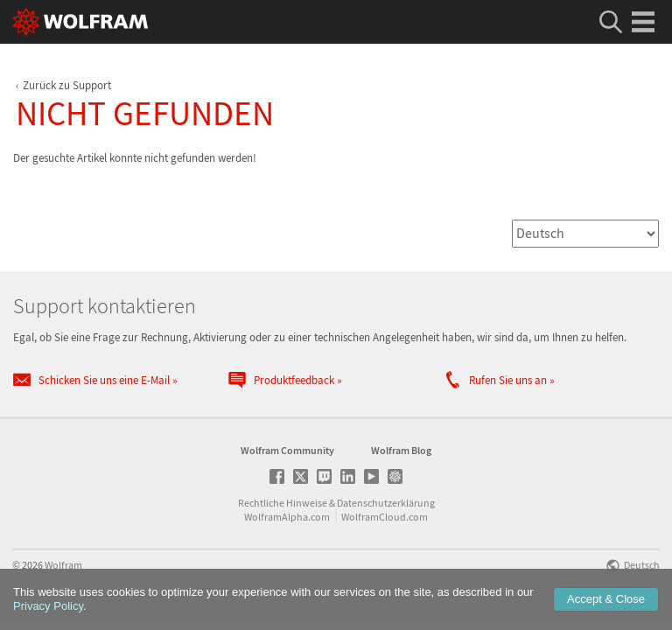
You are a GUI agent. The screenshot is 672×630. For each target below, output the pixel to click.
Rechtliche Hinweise (283, 510)
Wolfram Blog (401, 457)
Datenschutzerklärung (386, 510)
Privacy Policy (48, 606)
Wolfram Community (287, 457)
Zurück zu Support (67, 85)
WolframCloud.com (385, 524)
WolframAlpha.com (287, 524)
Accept (606, 599)
